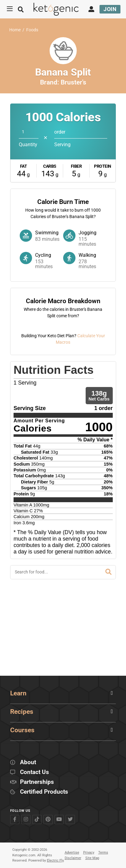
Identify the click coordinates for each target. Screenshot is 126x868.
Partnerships (37, 782)
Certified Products (44, 792)
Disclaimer (73, 858)
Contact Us (35, 772)
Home (15, 30)
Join (110, 9)
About (28, 762)
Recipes (22, 712)
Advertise (72, 852)
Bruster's (73, 82)
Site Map (92, 858)
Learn (18, 693)
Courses (22, 730)
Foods (32, 30)
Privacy (89, 852)
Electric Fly (55, 860)
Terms (103, 852)
